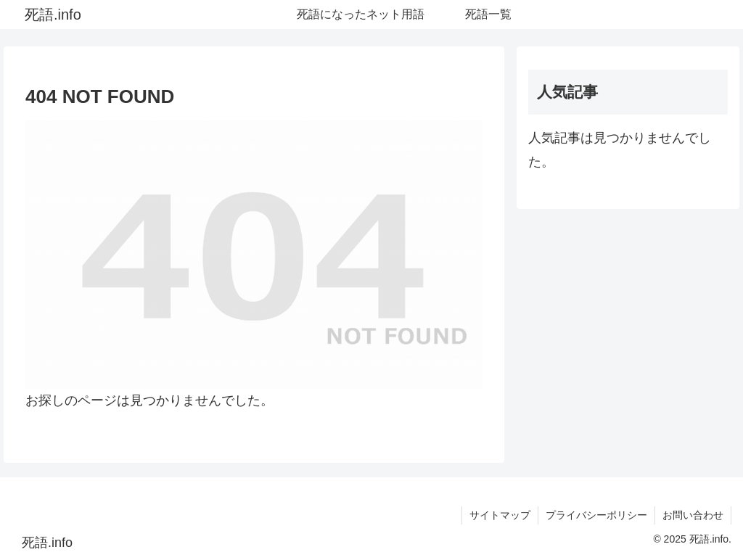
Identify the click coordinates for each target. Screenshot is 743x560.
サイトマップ (500, 515)
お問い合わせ (693, 515)
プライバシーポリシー (596, 515)
